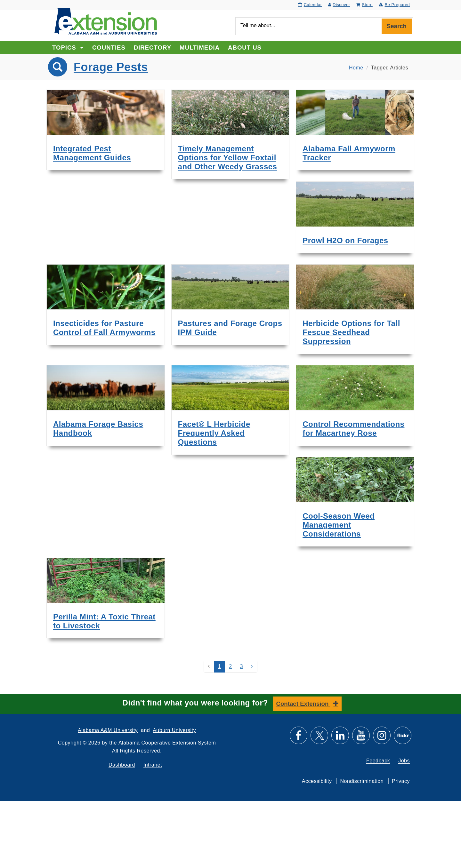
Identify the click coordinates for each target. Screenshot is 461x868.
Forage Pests (111, 67)
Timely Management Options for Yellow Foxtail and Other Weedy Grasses (228, 158)
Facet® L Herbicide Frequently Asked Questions (214, 433)
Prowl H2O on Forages (345, 240)
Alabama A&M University (108, 730)
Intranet (153, 765)
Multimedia (200, 48)
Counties (109, 48)
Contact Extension (303, 704)
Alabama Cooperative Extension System (167, 743)
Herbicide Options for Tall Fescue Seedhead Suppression (351, 332)
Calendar (310, 5)
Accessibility (317, 781)
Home (356, 68)
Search (397, 26)
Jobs (404, 761)
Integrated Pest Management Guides (92, 153)
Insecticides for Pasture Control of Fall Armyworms (104, 328)
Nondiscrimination (362, 781)
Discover (339, 5)
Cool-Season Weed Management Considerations (339, 525)
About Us (245, 48)
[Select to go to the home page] (106, 21)
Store (364, 5)
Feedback (378, 761)
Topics (68, 48)
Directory (153, 48)
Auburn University (174, 730)
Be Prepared (394, 5)
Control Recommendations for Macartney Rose (353, 429)
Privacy (401, 781)
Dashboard (122, 765)
